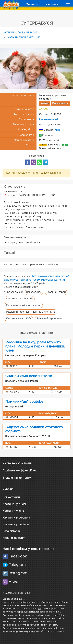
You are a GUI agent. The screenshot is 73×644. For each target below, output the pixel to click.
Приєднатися (60, 103)
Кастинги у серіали (16, 525)
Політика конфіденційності (21, 471)
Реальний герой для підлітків (24, 305)
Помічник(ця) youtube (24, 402)
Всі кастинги (34, 292)
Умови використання (17, 463)
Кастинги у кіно (13, 511)
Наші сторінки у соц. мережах (28, 549)
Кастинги (52, 5)
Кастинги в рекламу (16, 518)
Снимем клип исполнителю (29, 376)
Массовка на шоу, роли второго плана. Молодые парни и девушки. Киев (35, 346)
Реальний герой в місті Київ (23, 37)
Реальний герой (27, 32)
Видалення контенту (17, 478)
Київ (57, 130)
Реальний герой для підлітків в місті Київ (31, 312)
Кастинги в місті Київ (19, 319)
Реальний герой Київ (49, 319)
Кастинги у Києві (14, 504)
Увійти (45, 103)
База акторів (11, 531)
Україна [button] (8, 489)
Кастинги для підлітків (20, 299)
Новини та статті (14, 538)
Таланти (32, 5)
